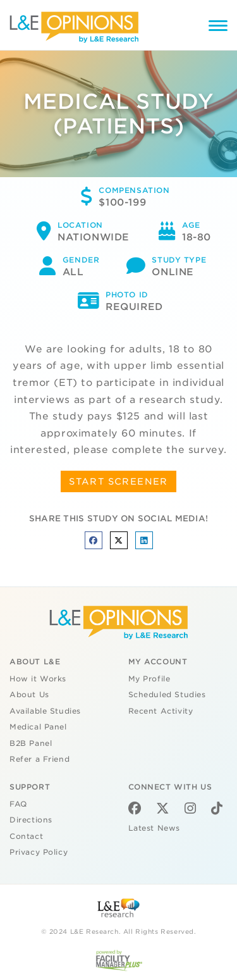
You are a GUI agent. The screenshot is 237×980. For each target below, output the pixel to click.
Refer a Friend (39, 759)
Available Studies (45, 711)
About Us (29, 695)
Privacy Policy (39, 852)
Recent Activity (161, 711)
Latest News (154, 828)
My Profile (149, 679)
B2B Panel (31, 743)
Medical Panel (38, 727)
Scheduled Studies (167, 695)
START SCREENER (118, 481)
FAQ (18, 804)
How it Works (38, 679)
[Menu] (218, 28)
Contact (26, 836)
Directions (31, 820)
